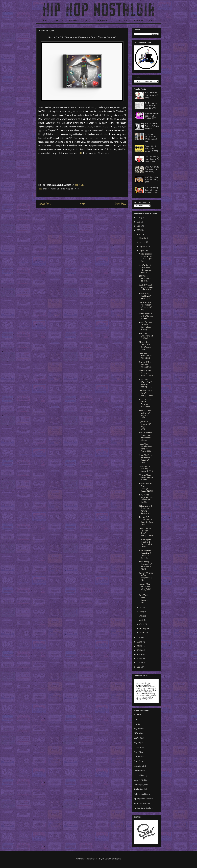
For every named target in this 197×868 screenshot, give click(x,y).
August (142, 251)
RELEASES (58, 21)
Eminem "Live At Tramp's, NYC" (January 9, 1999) (151, 149)
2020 (139, 642)
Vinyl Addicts (139, 729)
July (141, 608)
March (142, 624)
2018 (139, 650)
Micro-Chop (139, 752)
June (141, 612)
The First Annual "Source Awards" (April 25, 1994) (151, 106)
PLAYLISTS (123, 21)
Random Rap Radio (141, 789)
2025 (139, 222)
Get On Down (139, 738)
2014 (139, 667)
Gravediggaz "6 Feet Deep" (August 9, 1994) (146, 469)
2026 (139, 218)
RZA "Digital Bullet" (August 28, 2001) (145, 279)
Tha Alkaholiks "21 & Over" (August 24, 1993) (146, 316)
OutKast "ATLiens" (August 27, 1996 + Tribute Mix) (146, 288)
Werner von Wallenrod (142, 804)
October (143, 242)
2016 (139, 659)
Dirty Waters (139, 757)
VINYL (152, 21)
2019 (139, 646)
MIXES (88, 21)
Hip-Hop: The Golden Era (143, 799)
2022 (45, 189)
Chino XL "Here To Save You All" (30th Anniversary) (152, 169)
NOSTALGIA (74, 21)
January (143, 633)
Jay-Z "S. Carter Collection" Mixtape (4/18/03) (152, 126)
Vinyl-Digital (138, 743)
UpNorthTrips (139, 748)
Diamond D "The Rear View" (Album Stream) (145, 365)
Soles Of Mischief (141, 780)
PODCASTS (138, 21)
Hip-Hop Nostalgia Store (143, 808)
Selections (75, 189)
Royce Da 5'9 (65, 189)
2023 (139, 230)
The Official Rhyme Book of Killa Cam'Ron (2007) (152, 116)
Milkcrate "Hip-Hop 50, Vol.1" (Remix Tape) (145, 296)
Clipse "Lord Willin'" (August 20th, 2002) (145, 356)
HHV (135, 720)
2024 (139, 226)
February (143, 629)
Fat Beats (138, 715)
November (143, 238)
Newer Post (44, 204)
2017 (139, 655)
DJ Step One (139, 733)
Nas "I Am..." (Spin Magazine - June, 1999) (151, 180)
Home (83, 204)
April (141, 620)
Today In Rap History (142, 794)
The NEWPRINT (140, 771)
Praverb (137, 724)
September (144, 247)
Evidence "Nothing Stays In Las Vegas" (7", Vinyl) (146, 373)
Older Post (120, 204)
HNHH (80, 153)
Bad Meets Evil (53, 189)
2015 (139, 663)
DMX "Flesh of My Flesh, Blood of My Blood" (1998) (152, 159)
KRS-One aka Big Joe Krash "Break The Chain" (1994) (151, 190)
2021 (139, 638)
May (141, 616)
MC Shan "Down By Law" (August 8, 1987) (146, 478)
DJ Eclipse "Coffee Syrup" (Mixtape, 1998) (146, 393)
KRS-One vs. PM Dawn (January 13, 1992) (152, 95)
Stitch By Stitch (140, 766)
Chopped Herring (140, 776)
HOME (45, 21)
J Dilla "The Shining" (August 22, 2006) (146, 336)
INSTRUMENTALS (104, 21)
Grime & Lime (139, 761)
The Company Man (141, 785)
